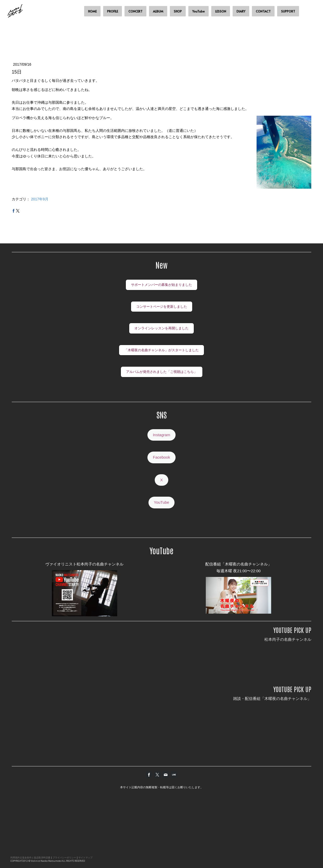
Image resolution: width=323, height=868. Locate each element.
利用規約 (15, 858)
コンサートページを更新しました (162, 307)
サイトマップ (85, 858)
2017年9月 (40, 199)
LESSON (221, 11)
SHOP (178, 11)
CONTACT (263, 11)
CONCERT (135, 11)
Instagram (162, 435)
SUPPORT (288, 11)
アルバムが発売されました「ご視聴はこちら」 (162, 372)
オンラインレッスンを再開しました (161, 328)
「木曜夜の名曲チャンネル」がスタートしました (161, 350)
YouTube (198, 11)
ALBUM (158, 11)
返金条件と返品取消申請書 (36, 858)
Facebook (161, 457)
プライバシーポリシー (64, 858)
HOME (92, 11)
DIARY (241, 11)
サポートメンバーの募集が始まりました (161, 285)
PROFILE (113, 11)
